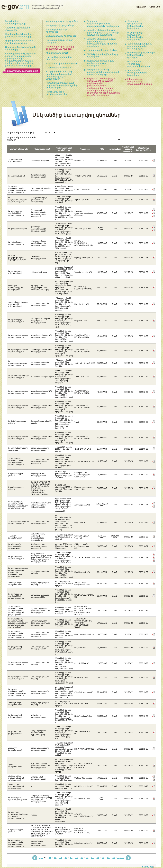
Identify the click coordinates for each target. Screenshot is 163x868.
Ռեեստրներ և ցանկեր (58, 68)
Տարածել (147, 867)
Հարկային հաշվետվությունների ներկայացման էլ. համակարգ (103, 24)
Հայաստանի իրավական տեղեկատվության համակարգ (100, 63)
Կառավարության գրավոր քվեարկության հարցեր (60, 48)
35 (60, 858)
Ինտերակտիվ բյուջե (57, 53)
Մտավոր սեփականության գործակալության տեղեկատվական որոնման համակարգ (102, 43)
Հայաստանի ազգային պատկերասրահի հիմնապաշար (140, 46)
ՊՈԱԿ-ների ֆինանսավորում (62, 64)
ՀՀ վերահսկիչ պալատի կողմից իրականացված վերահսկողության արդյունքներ (59, 75)
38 (76, 858)
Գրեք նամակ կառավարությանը (15, 22)
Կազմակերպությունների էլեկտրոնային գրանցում (141, 55)
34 (55, 858)
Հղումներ (155, 6)
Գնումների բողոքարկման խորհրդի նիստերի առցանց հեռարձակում (61, 85)
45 (114, 858)
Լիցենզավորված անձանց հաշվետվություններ (19, 42)
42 (98, 858)
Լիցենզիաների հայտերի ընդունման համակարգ (19, 35)
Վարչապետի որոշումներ (60, 25)
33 (50, 858)
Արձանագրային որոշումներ (61, 36)
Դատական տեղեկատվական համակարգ (137, 73)
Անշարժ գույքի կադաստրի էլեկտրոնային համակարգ (135, 36)
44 (108, 858)
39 (82, 858)
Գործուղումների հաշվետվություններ (57, 93)
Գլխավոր (141, 6)
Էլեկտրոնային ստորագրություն (23, 71)
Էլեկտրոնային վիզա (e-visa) (102, 50)
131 (122, 858)
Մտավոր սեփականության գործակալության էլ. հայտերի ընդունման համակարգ (103, 33)
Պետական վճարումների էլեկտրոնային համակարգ (135, 25)
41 (92, 858)
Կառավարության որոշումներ (62, 21)
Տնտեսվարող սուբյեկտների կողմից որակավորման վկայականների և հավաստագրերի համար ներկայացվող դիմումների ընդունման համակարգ (21, 60)
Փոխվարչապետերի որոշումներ (57, 31)
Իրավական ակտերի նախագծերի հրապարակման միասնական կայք (103, 72)
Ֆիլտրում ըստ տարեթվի (21, 132)
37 (71, 858)
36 (66, 858)
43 (103, 858)
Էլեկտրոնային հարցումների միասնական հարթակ (140, 82)
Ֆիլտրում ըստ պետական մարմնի (22, 139)
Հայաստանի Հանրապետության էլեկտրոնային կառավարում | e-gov (32, 8)
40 (87, 858)
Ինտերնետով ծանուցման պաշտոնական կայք (139, 64)
